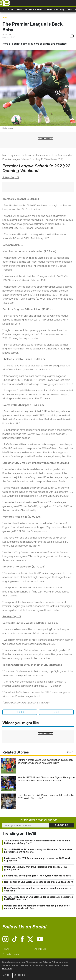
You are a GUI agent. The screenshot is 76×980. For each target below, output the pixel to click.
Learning (59, 9)
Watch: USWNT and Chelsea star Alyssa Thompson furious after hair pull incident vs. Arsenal (46, 779)
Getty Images (8, 128)
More (70, 752)
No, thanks (19, 975)
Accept (7, 975)
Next (56, 712)
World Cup (8, 9)
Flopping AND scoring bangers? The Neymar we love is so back (37, 876)
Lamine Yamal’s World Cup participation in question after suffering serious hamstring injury (45, 761)
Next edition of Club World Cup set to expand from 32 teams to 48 (39, 882)
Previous (20, 712)
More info (7, 969)
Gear (70, 9)
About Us (40, 949)
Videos (48, 9)
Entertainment (34, 9)
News (20, 9)
